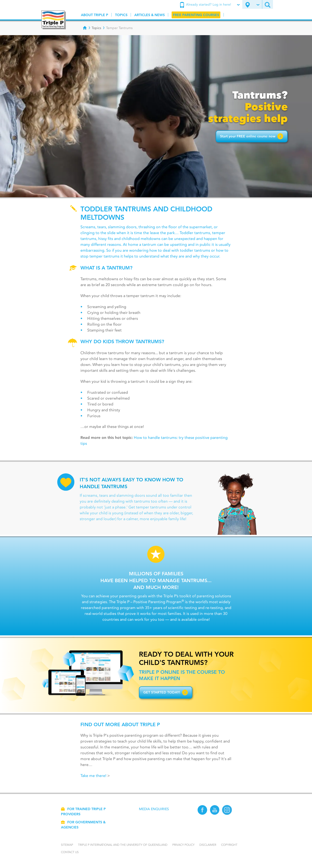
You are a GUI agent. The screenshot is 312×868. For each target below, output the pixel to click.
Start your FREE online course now (252, 136)
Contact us (70, 852)
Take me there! (93, 776)
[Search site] (268, 4)
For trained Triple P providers (83, 811)
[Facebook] (202, 814)
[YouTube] (215, 814)
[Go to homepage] (54, 20)
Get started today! (166, 692)
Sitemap (67, 845)
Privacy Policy (183, 845)
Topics (96, 28)
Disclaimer (208, 845)
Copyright (229, 845)
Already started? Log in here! (210, 5)
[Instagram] (227, 814)
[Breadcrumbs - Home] (85, 28)
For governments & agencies (83, 825)
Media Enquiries (154, 809)
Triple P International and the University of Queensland (123, 845)
